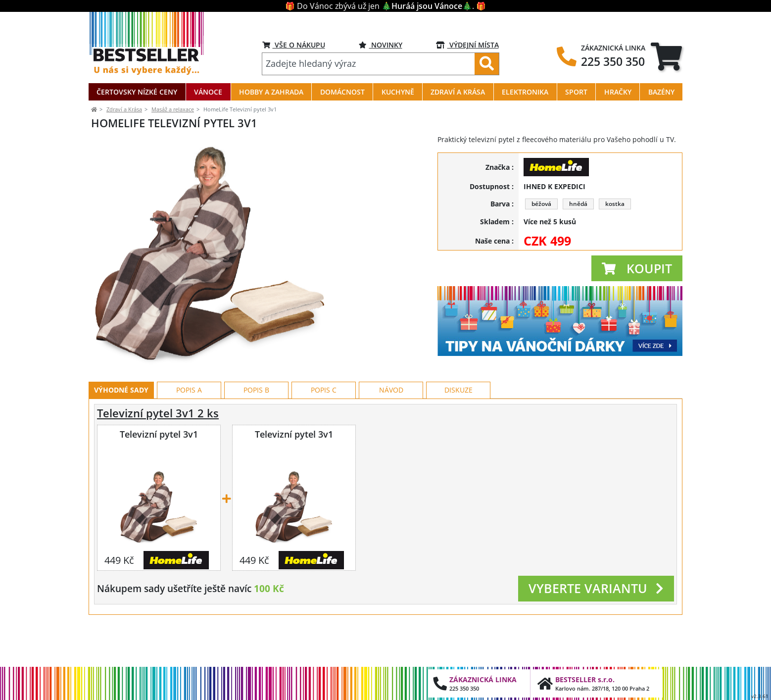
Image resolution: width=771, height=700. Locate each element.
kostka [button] (615, 204)
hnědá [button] (578, 204)
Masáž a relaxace (173, 109)
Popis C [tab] (324, 434)
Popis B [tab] (256, 434)
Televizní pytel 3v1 (159, 479)
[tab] (666, 56)
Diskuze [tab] (458, 434)
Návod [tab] (391, 434)
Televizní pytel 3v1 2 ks (158, 458)
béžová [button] (541, 204)
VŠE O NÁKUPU (294, 45)
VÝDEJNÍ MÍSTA (467, 45)
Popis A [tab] (189, 434)
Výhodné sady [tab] (121, 434)
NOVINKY (381, 45)
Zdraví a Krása (124, 109)
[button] (637, 268)
